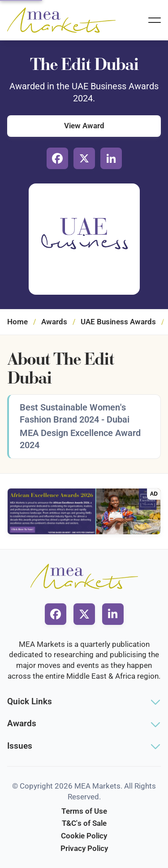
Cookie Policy (84, 836)
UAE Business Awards (118, 322)
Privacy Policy (84, 848)
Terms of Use (84, 811)
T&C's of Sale (84, 823)
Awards (54, 322)
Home (17, 322)
